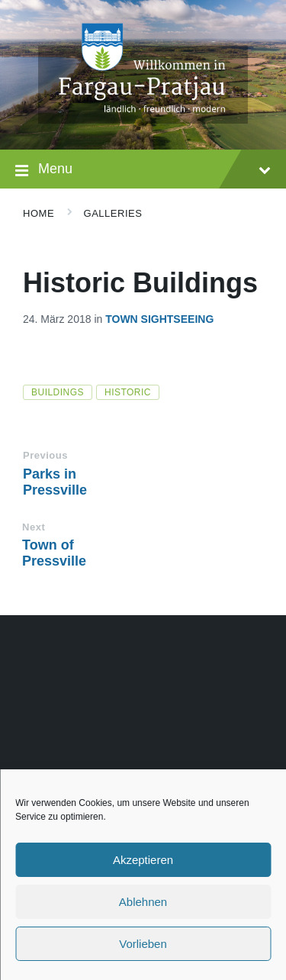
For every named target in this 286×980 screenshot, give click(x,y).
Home (39, 213)
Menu (143, 171)
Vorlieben (143, 944)
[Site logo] (143, 119)
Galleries (113, 213)
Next (34, 527)
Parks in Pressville (55, 482)
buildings (58, 392)
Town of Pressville (54, 553)
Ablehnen (143, 902)
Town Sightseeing (159, 319)
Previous (45, 455)
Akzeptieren (143, 860)
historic (128, 392)
